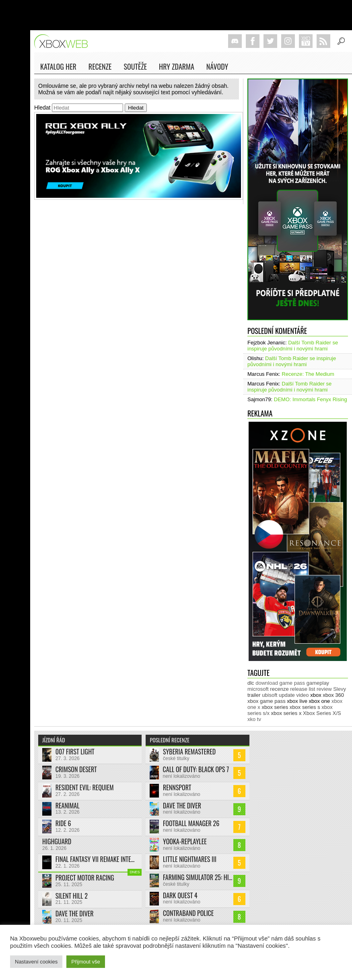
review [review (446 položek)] (324, 689)
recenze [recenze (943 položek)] (279, 689)
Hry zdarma (177, 68)
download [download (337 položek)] (267, 683)
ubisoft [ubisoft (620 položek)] (270, 695)
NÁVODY (217, 68)
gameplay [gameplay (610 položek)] (318, 683)
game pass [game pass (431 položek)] (292, 683)
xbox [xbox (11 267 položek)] (316, 695)
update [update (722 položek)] (287, 695)
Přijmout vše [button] (86, 962)
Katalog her (58, 66)
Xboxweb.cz (63, 41)
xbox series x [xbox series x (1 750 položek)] (286, 713)
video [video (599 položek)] (302, 695)
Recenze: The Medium (308, 374)
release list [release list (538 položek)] (303, 689)
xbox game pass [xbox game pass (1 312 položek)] (267, 701)
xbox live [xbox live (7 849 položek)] (297, 701)
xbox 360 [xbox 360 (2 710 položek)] (333, 695)
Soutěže (135, 66)
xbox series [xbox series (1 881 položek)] (275, 707)
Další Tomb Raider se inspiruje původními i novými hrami (293, 346)
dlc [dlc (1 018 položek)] (251, 683)
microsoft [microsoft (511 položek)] (258, 689)
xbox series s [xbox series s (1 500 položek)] (305, 707)
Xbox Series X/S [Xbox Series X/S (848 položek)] (322, 713)
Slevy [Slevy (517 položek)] (340, 689)
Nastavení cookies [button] (36, 962)
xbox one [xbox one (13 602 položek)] (320, 701)
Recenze (100, 68)
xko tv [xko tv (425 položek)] (254, 719)
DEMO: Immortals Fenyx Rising (311, 399)
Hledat (42, 108)
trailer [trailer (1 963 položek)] (254, 695)
